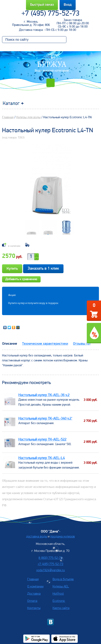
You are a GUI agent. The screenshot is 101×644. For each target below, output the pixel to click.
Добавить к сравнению (21, 279)
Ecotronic (59, 601)
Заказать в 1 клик (43, 269)
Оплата (32, 601)
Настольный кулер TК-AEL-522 (42, 440)
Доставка (34, 594)
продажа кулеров (63, 537)
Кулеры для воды (28, 117)
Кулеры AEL (61, 587)
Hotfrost (58, 594)
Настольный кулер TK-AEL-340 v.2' (45, 419)
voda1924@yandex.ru (50, 570)
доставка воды (37, 537)
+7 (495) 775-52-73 (50, 14)
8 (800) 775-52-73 (50, 558)
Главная (8, 117)
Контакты (34, 608)
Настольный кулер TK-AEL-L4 (42, 458)
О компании (35, 587)
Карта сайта (61, 608)
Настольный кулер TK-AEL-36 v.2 (44, 395)
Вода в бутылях (63, 579)
